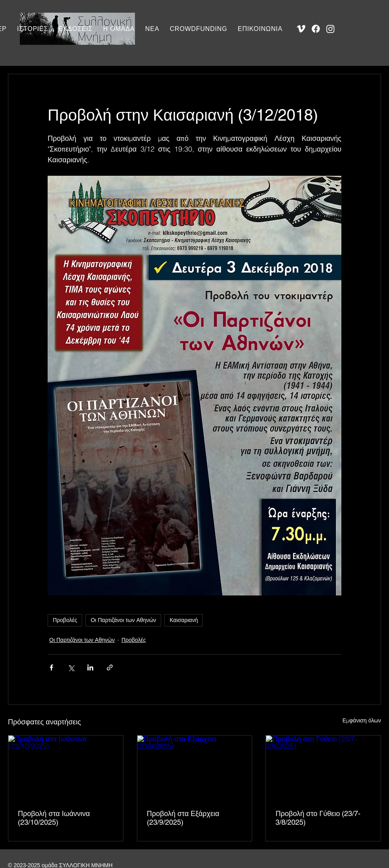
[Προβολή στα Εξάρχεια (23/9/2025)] (195, 768)
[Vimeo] (301, 29)
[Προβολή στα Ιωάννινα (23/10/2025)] (66, 768)
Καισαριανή (184, 620)
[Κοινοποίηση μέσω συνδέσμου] (110, 667)
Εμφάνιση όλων (362, 720)
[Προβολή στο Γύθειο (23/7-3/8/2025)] (323, 768)
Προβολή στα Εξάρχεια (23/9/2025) (183, 818)
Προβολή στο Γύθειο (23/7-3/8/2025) (318, 818)
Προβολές (65, 620)
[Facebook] (316, 29)
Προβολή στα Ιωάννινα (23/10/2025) (54, 818)
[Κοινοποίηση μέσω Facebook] (51, 667)
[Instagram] (330, 29)
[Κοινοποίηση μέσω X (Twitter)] (71, 667)
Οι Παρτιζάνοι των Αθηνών (123, 620)
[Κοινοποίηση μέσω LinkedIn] (90, 667)
